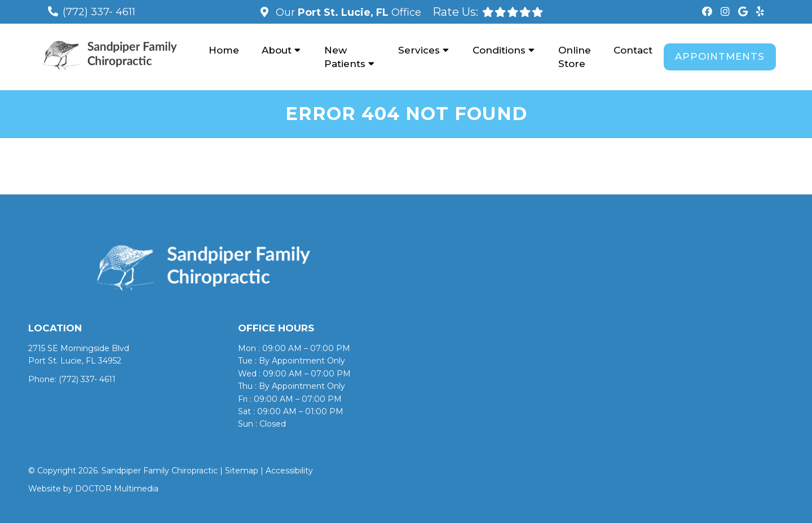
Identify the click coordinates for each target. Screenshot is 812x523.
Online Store (575, 57)
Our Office (347, 12)
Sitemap (242, 471)
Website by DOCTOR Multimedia (93, 489)
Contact (633, 50)
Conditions (499, 50)
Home (224, 50)
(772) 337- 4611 (99, 12)
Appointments (720, 56)
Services (419, 50)
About (277, 50)
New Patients (345, 57)
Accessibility (289, 471)
